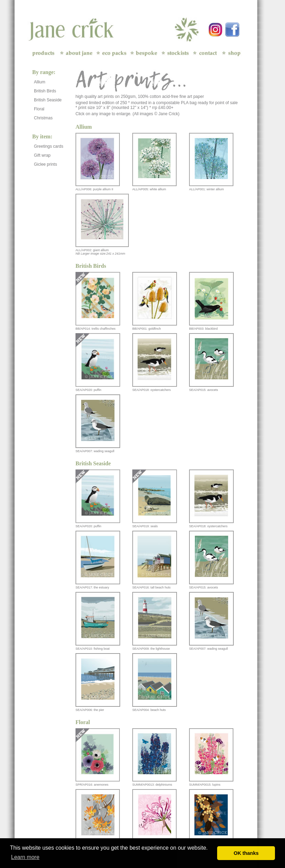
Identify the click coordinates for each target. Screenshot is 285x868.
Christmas (43, 118)
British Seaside (48, 100)
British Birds (45, 91)
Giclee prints (46, 164)
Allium (40, 82)
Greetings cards (49, 146)
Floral (39, 109)
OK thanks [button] (246, 853)
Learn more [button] (25, 857)
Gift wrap (42, 155)
